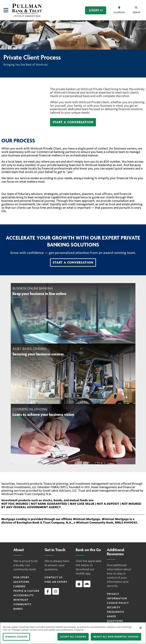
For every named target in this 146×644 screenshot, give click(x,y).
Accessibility (24, 595)
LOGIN (96, 10)
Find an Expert (56, 582)
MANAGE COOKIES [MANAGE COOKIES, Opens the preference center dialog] (16, 637)
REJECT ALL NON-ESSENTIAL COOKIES (116, 637)
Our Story (21, 577)
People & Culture (26, 591)
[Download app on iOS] (79, 584)
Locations (21, 582)
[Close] (140, 628)
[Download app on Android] (87, 584)
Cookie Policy (118, 603)
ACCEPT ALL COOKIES (73, 637)
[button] (73, 122)
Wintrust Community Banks (22, 604)
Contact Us (54, 577)
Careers (19, 586)
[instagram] (56, 591)
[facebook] (48, 591)
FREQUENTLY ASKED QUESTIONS (116, 616)
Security (114, 607)
